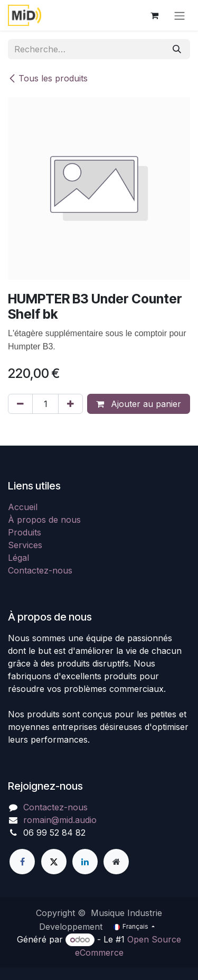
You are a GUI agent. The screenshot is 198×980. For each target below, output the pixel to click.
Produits (25, 532)
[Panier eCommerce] (154, 15)
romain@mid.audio (60, 820)
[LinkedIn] (85, 862)
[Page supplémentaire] (116, 862)
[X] (54, 862)
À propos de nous (44, 520)
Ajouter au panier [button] (139, 404)
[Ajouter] (70, 404)
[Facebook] (22, 862)
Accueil (23, 507)
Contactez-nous (40, 570)
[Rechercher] (177, 49)
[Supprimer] (20, 404)
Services (25, 545)
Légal (18, 558)
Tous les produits (48, 78)
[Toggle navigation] (180, 15)
